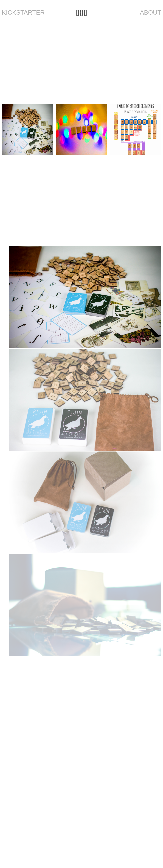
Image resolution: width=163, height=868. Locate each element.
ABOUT (151, 12)
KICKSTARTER (23, 12)
